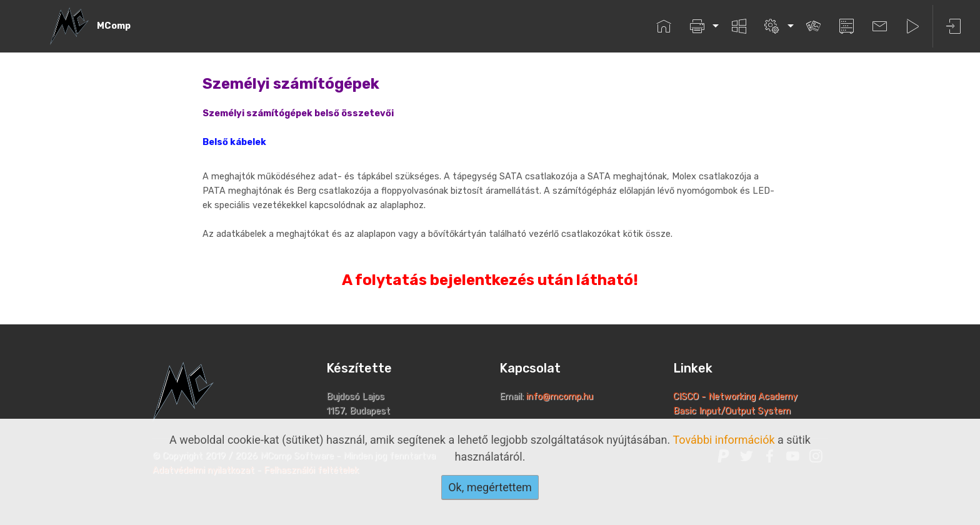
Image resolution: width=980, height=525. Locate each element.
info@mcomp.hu (560, 397)
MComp (114, 26)
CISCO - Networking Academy (737, 397)
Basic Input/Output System (732, 411)
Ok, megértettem (490, 487)
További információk (723, 440)
